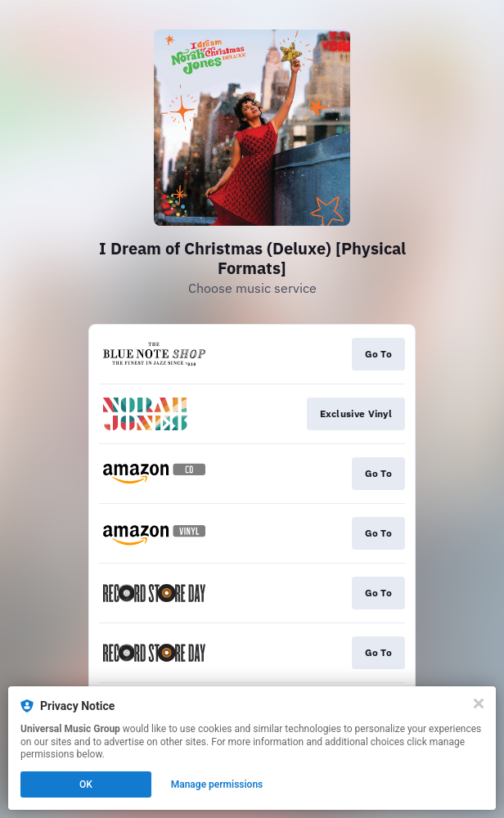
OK (86, 784)
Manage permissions (217, 784)
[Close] (479, 703)
